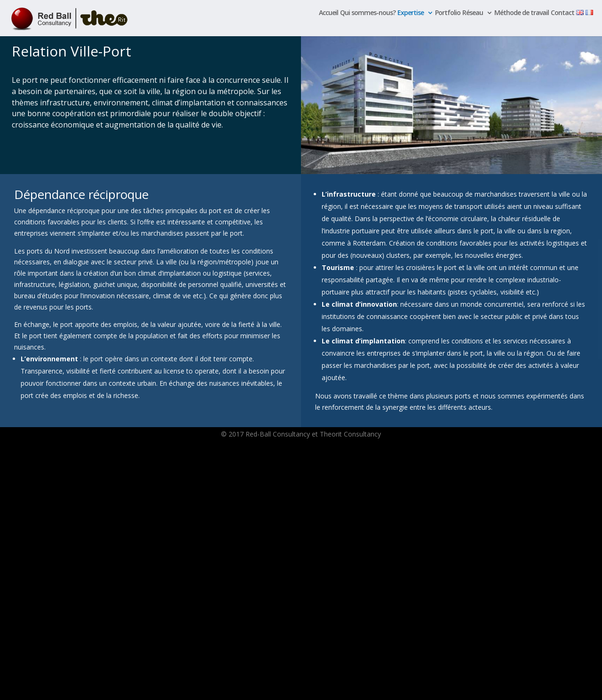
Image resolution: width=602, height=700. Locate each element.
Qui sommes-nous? (368, 13)
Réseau (473, 13)
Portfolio (448, 13)
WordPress (173, 687)
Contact (562, 13)
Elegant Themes (104, 687)
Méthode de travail (522, 13)
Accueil (329, 13)
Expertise (411, 13)
